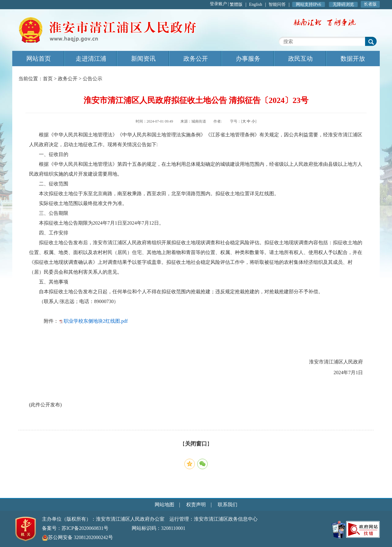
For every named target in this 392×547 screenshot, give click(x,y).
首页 (48, 79)
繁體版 (236, 4)
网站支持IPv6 (308, 4)
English (256, 4)
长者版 (370, 4)
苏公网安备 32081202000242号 (77, 537)
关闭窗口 (196, 444)
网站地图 (164, 505)
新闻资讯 (143, 59)
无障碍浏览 (343, 4)
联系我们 (228, 505)
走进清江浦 (91, 59)
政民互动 (300, 59)
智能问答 (277, 4)
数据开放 (353, 59)
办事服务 (248, 59)
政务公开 (196, 59)
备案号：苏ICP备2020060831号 (75, 528)
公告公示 (92, 79)
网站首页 (39, 59)
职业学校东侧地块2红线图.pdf (96, 321)
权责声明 (196, 505)
